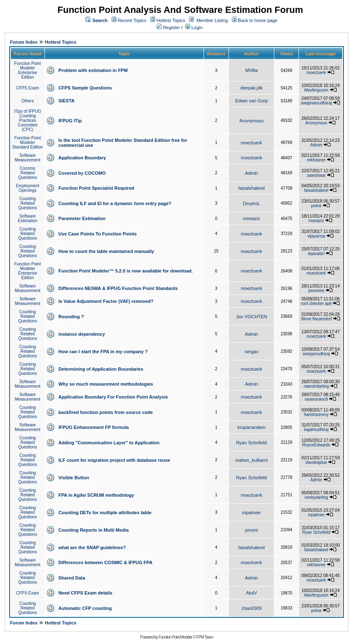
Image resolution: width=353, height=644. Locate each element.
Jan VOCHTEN (252, 317)
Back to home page (258, 20)
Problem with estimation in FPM (93, 70)
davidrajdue (316, 462)
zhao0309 (251, 608)
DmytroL (251, 203)
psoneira (316, 291)
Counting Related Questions (28, 203)
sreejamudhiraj (316, 354)
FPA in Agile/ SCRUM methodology (96, 495)
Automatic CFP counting (85, 608)
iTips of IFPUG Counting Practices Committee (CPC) (28, 120)
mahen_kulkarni (251, 460)
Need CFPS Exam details (85, 593)
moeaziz (252, 218)
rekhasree (316, 160)
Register (168, 27)
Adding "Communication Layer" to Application (109, 443)
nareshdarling (316, 386)
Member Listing (212, 20)
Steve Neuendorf (316, 319)
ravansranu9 (316, 399)
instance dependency (82, 334)
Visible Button (74, 478)
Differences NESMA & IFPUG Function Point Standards (118, 288)
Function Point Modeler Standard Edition (27, 142)
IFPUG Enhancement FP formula (93, 427)
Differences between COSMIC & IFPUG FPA (105, 562)
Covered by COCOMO (82, 173)
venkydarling (316, 497)
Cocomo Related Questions (28, 173)
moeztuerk (316, 73)
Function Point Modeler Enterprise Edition (27, 70)
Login (194, 27)
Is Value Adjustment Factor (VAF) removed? (106, 301)
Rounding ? (71, 317)
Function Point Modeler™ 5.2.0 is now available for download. (126, 271)
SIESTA (66, 101)
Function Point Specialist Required (96, 188)
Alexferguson (316, 90)
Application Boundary (82, 158)
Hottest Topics (171, 20)
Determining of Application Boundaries (101, 369)
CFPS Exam (28, 88)
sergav (252, 352)
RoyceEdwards (316, 445)
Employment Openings (27, 188)
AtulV (251, 593)
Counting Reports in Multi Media (93, 530)
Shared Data (72, 578)
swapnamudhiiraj (316, 103)
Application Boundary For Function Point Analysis (113, 397)
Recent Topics (132, 20)
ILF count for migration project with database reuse (114, 460)
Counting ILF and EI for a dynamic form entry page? (115, 203)
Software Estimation (28, 218)
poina (316, 206)
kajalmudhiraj (316, 430)
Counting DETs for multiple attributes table (105, 513)
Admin (316, 145)
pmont (252, 530)
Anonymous (251, 121)
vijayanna (316, 236)
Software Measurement (28, 158)
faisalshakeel (251, 188)
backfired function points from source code (106, 412)
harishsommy (316, 415)
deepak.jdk (252, 88)
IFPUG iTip (70, 121)
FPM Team (205, 637)
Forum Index (24, 42)
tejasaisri (316, 254)
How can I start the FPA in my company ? (103, 352)
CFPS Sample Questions (85, 88)
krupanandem (252, 427)
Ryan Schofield (251, 443)
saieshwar (316, 175)
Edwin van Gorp (251, 101)
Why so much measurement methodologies (106, 384)
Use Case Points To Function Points (97, 234)
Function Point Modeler (175, 637)
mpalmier (252, 513)
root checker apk (316, 303)
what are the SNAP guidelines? (92, 547)
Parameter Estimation (82, 218)
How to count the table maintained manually (106, 251)
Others (27, 101)
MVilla (251, 70)
